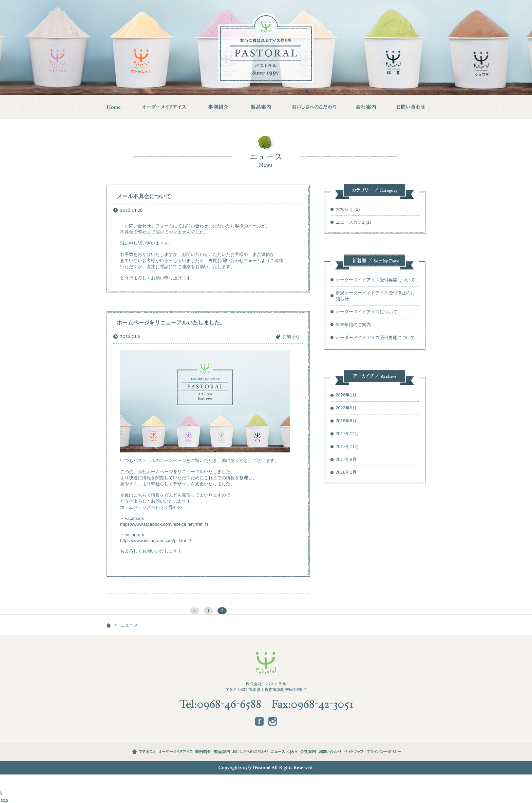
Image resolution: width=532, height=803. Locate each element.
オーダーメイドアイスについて (366, 312)
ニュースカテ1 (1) (353, 222)
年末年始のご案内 (353, 325)
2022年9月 (346, 408)
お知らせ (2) (348, 209)
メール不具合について (144, 196)
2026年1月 (346, 395)
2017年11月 (347, 446)
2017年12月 (347, 434)
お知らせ (291, 337)
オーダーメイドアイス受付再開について (375, 280)
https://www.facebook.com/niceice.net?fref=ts (164, 524)
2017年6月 (346, 459)
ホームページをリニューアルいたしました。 (171, 323)
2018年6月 (346, 421)
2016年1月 (346, 472)
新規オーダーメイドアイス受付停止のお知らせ (375, 296)
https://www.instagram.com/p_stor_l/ (156, 540)
